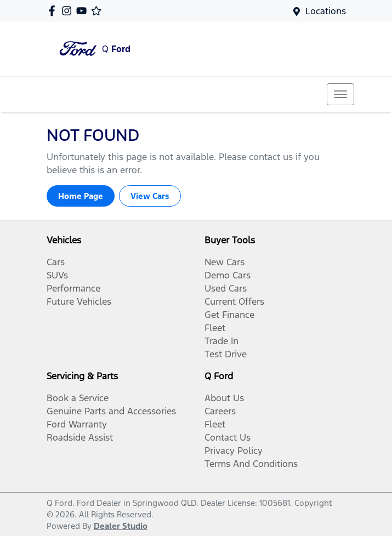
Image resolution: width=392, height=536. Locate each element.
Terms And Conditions (251, 464)
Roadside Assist (80, 437)
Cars (56, 262)
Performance (73, 288)
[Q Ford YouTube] (84, 11)
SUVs (57, 275)
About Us (224, 398)
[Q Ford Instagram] (69, 11)
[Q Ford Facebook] (54, 11)
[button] (340, 94)
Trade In (221, 341)
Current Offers (234, 301)
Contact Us (228, 437)
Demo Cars (228, 275)
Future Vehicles (79, 301)
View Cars (150, 196)
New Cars (225, 262)
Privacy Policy (234, 451)
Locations (326, 11)
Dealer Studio (121, 526)
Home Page (81, 196)
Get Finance (229, 315)
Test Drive (226, 354)
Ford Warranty (77, 424)
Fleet (215, 328)
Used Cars (226, 288)
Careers (220, 411)
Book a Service (78, 398)
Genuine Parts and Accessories (111, 411)
